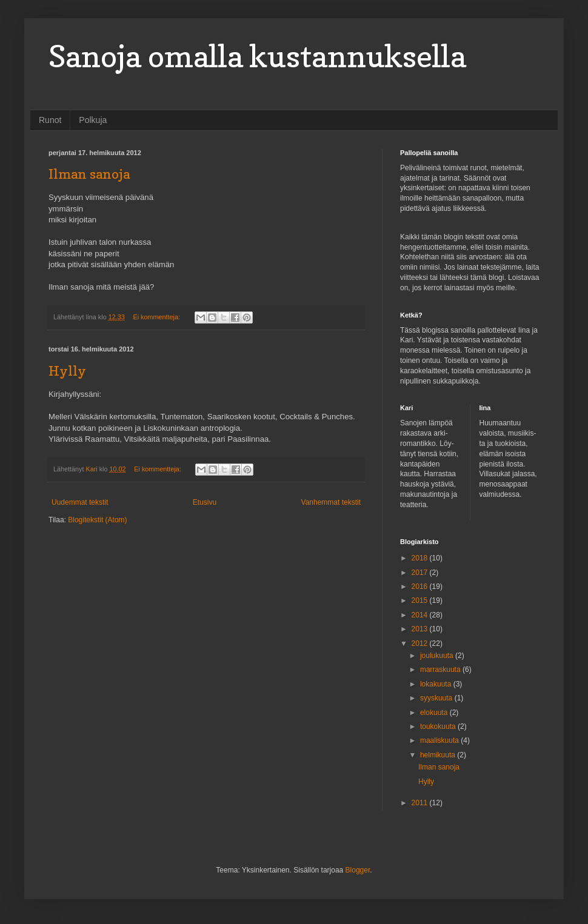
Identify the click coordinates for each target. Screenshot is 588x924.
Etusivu (205, 502)
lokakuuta (437, 684)
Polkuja (93, 120)
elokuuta (435, 713)
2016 (421, 587)
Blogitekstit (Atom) (97, 520)
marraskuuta (441, 670)
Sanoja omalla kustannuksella (257, 56)
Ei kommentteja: (158, 317)
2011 (421, 803)
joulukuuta (438, 656)
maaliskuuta (440, 740)
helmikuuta (439, 755)
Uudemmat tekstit (80, 502)
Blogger (358, 870)
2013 (421, 629)
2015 (421, 600)
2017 (421, 573)
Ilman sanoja (89, 174)
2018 (421, 558)
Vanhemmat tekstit (331, 502)
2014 (421, 615)
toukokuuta (439, 726)
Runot (50, 120)
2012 (421, 643)
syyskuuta (437, 698)
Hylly (67, 371)
